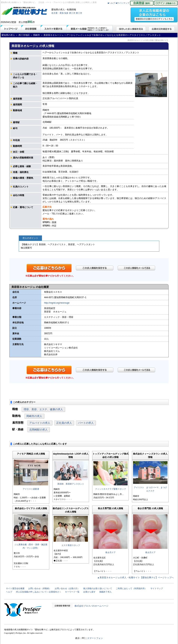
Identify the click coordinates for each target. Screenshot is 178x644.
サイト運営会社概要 (15, 588)
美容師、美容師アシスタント (71, 484)
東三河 (79, 13)
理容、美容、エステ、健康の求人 (43, 409)
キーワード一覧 (72, 592)
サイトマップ (157, 588)
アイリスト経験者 (31, 489)
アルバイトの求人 (40, 423)
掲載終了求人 (105, 592)
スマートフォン (95, 638)
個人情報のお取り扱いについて (98, 588)
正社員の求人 (64, 423)
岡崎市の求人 (34, 416)
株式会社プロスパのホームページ (91, 606)
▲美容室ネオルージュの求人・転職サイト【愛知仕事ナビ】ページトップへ (135, 578)
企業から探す (89, 592)
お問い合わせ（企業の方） (67, 588)
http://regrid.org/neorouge (57, 303)
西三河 (72, 13)
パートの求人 (86, 423)
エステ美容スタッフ (71, 545)
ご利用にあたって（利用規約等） (131, 588)
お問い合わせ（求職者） (40, 588)
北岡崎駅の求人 (38, 430)
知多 (66, 13)
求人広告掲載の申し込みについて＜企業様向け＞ (39, 592)
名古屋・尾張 (58, 13)
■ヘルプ (111, 3)
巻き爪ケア (110, 552)
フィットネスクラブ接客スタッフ (110, 489)
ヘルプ (9, 592)
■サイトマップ (123, 3)
